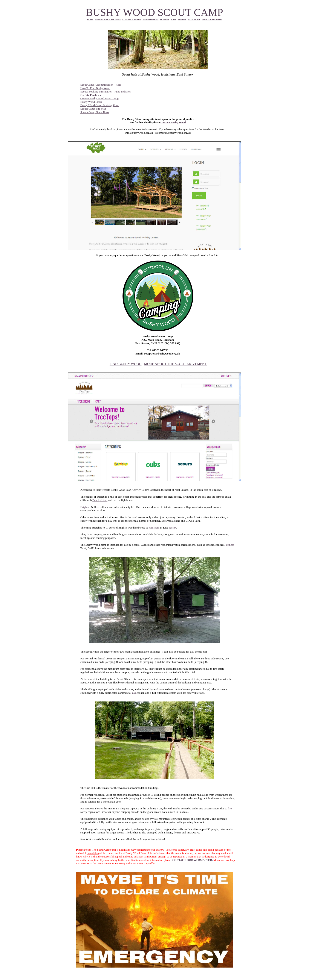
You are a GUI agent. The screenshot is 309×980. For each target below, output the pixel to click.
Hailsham (154, 528)
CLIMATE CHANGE (132, 20)
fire (230, 808)
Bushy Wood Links (91, 102)
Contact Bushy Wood (173, 122)
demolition (93, 853)
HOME (90, 20)
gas (134, 693)
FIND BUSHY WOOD (125, 364)
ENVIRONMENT (150, 20)
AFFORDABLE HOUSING (108, 20)
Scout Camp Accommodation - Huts (101, 85)
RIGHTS (182, 20)
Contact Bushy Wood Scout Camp (99, 98)
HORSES (165, 20)
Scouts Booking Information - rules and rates (106, 92)
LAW (173, 20)
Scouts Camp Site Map (93, 109)
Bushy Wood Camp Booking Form (100, 105)
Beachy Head (100, 500)
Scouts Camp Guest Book (95, 112)
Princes (230, 545)
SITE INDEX (194, 20)
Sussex (172, 528)
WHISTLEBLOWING (212, 20)
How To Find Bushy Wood (95, 88)
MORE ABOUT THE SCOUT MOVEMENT (175, 364)
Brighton (85, 507)
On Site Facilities (91, 95)
